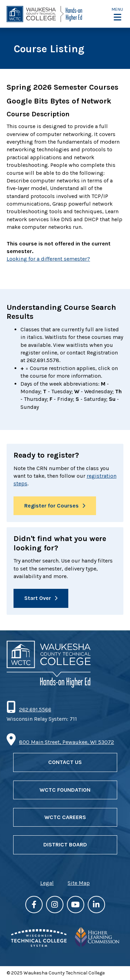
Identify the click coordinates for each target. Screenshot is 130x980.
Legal (47, 883)
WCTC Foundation (65, 790)
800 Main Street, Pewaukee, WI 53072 (67, 742)
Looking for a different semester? (48, 259)
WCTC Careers (65, 817)
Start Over (38, 598)
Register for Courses (51, 506)
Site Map (79, 883)
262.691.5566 (35, 709)
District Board (65, 844)
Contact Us (65, 762)
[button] (117, 14)
